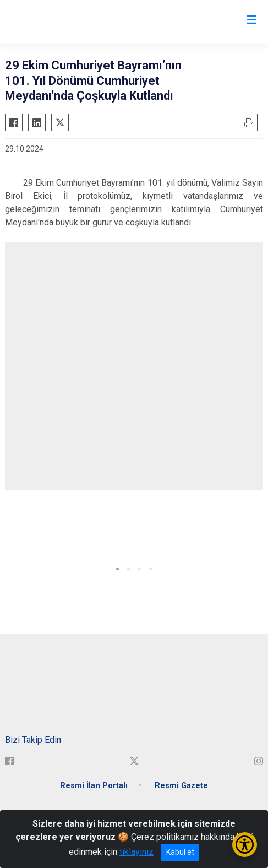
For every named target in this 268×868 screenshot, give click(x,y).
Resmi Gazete (181, 786)
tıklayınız (136, 852)
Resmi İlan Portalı (94, 786)
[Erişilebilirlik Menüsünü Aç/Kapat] (245, 845)
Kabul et (180, 852)
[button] (117, 569)
